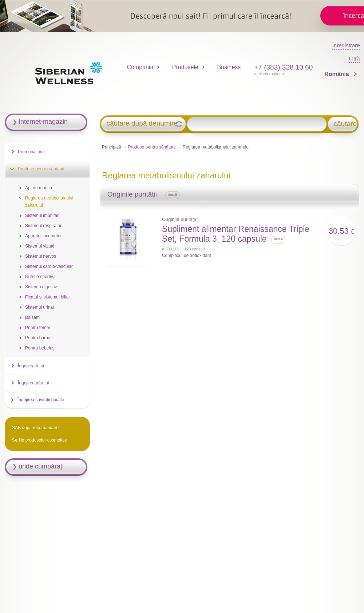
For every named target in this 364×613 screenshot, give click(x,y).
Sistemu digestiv (41, 287)
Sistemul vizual (40, 246)
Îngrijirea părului (33, 383)
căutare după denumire (142, 123)
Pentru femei (37, 328)
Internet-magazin (43, 122)
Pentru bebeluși (40, 348)
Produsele (185, 67)
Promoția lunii (31, 152)
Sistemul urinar (40, 307)
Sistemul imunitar (42, 215)
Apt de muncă (39, 188)
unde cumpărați (41, 466)
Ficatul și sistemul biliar (48, 297)
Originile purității (179, 219)
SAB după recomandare (35, 428)
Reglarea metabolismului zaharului (49, 202)
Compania (140, 67)
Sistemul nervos (41, 256)
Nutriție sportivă (40, 277)
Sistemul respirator (43, 226)
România (337, 74)
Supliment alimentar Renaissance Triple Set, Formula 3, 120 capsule (236, 234)
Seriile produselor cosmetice (39, 440)
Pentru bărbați (39, 338)
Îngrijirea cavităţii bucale (41, 400)
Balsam (32, 317)
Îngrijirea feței (31, 366)
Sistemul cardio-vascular (49, 266)
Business (229, 67)
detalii (173, 195)
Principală (112, 147)
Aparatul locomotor (43, 236)
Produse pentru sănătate (152, 147)
